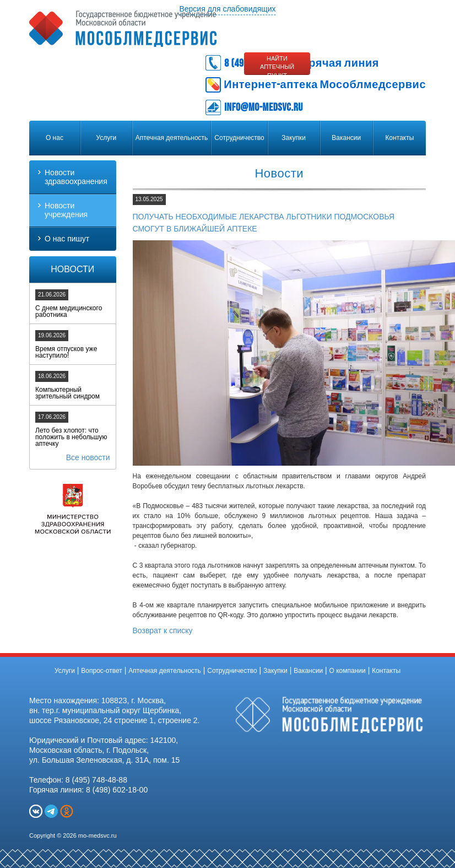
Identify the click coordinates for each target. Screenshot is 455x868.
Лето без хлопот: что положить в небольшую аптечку (71, 437)
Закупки (294, 138)
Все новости (88, 457)
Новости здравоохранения (76, 177)
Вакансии (346, 138)
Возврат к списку (163, 630)
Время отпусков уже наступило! (66, 352)
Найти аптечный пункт (277, 65)
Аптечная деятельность (172, 138)
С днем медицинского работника (69, 311)
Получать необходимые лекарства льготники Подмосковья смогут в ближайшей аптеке (264, 223)
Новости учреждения (66, 210)
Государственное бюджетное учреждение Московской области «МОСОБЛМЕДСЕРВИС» (123, 29)
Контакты (400, 138)
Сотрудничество (239, 138)
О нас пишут (67, 239)
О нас (55, 138)
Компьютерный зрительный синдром (67, 393)
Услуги (106, 138)
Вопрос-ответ (101, 671)
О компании (348, 671)
